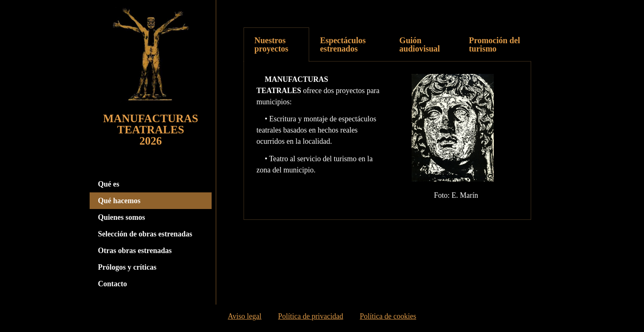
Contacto (112, 284)
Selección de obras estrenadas (145, 234)
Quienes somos (122, 217)
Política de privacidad (311, 318)
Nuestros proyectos (271, 44)
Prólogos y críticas (127, 267)
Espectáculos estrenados (343, 44)
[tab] (276, 44)
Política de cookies (388, 318)
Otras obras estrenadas (135, 251)
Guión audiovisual (420, 44)
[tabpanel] (387, 141)
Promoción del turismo (495, 44)
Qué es (109, 184)
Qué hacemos (119, 201)
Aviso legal (245, 318)
